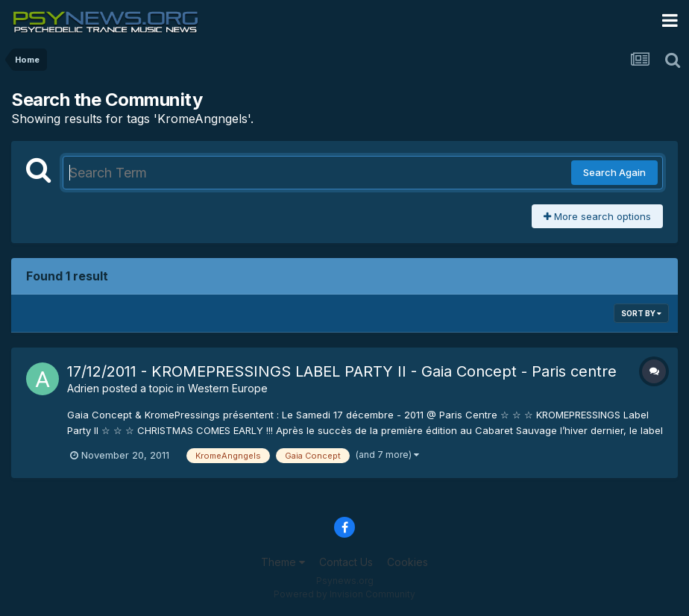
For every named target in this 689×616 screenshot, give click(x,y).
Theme (283, 562)
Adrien (83, 388)
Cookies (408, 562)
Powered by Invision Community (344, 594)
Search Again (614, 172)
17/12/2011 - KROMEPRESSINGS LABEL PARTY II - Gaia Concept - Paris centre (342, 371)
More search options (597, 216)
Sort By (641, 313)
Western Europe (228, 388)
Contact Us (346, 562)
